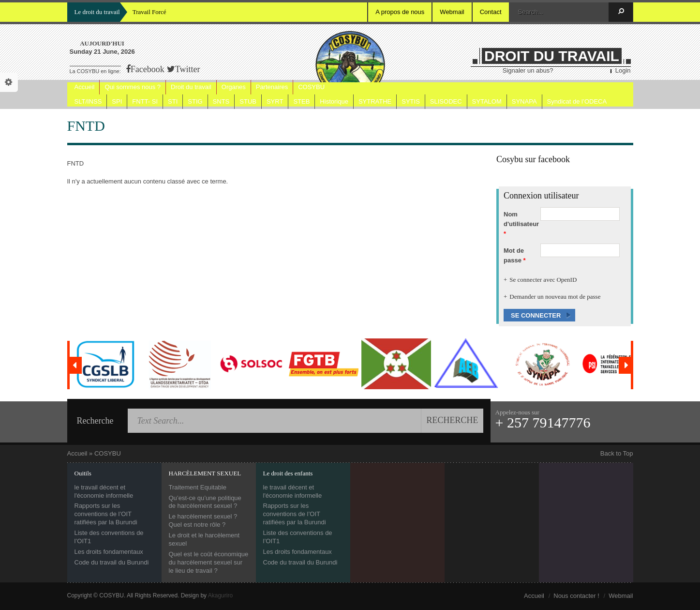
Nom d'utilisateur (521, 224)
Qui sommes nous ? (133, 87)
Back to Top (617, 453)
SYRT (275, 101)
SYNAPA (524, 101)
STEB (301, 101)
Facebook (148, 69)
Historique (334, 101)
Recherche (95, 421)
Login (623, 70)
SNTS (221, 101)
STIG (195, 101)
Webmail (452, 12)
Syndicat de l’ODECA (577, 101)
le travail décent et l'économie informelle (104, 491)
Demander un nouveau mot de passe (555, 297)
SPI (117, 101)
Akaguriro (220, 595)
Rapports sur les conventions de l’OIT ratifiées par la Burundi (106, 514)
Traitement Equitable (198, 487)
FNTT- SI (145, 101)
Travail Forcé (149, 12)
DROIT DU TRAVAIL (552, 56)
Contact (491, 12)
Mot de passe (515, 255)
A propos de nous (400, 12)
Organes (234, 87)
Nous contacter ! (576, 596)
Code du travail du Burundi (112, 562)
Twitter (188, 69)
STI (173, 101)
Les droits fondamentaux (109, 552)
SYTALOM (487, 101)
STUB (248, 101)
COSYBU (311, 87)
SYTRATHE (375, 101)
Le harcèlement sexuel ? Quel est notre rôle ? (203, 520)
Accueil (85, 87)
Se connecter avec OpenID (543, 280)
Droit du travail (191, 87)
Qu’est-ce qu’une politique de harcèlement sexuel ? (205, 502)
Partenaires (272, 87)
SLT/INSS (88, 101)
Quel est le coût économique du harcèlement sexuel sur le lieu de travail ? (209, 562)
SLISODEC (446, 101)
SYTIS (411, 101)
